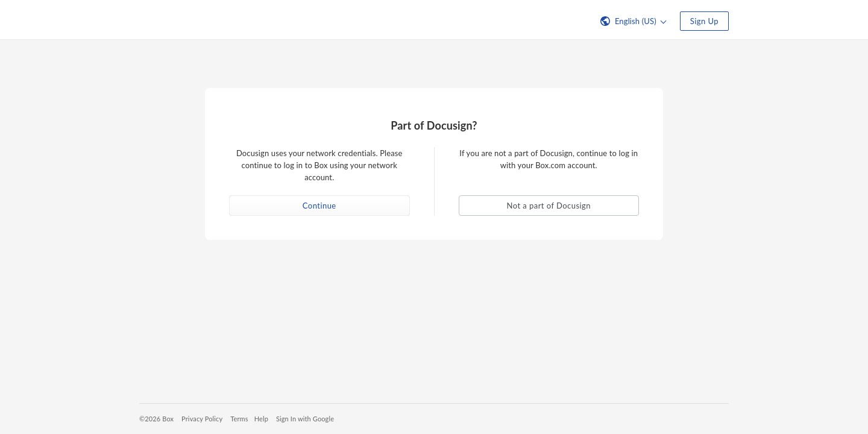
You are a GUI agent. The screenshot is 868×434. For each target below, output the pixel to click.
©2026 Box (156, 419)
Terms (239, 419)
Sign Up (704, 21)
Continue (319, 206)
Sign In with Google (305, 419)
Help (261, 419)
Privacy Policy (202, 419)
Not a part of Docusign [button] (549, 206)
